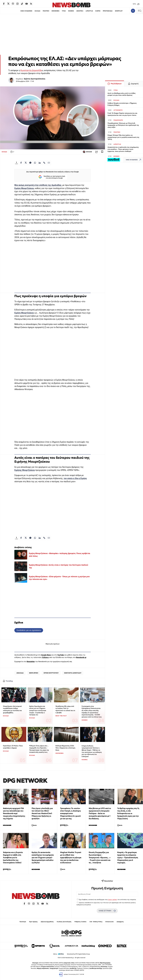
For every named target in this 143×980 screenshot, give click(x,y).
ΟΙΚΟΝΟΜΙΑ (55, 11)
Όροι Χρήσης (33, 922)
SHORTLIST (119, 11)
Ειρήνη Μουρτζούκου (24, 188)
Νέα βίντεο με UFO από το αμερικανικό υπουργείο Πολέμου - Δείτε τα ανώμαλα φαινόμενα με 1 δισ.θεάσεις (100, 813)
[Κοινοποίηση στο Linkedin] (40, 163)
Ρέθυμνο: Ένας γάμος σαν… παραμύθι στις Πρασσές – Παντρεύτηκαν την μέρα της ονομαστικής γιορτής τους (39, 749)
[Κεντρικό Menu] (140, 11)
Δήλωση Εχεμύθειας (47, 922)
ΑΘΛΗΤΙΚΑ (80, 11)
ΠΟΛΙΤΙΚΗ (46, 11)
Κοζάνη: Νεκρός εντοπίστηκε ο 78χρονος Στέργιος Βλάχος (122, 104)
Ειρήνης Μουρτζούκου (25, 470)
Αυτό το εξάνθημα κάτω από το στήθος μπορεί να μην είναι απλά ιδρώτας (122, 94)
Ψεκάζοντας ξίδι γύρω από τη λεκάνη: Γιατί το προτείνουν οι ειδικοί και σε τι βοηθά (65, 709)
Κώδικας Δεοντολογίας (64, 922)
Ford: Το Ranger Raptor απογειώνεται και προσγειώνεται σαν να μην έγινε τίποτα (122, 114)
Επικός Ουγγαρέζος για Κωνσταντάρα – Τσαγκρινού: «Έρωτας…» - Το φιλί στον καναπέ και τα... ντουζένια (100, 857)
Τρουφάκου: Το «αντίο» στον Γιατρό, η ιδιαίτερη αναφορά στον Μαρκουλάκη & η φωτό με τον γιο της (70, 813)
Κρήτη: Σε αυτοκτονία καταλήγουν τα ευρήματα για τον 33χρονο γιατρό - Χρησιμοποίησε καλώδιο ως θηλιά (43, 857)
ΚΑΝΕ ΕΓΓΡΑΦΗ (107, 911)
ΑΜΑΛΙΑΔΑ (20, 673)
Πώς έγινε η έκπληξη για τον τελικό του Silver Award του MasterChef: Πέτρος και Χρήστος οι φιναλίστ (42, 813)
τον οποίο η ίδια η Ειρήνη (75, 478)
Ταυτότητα (23, 922)
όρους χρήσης (113, 899)
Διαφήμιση (120, 922)
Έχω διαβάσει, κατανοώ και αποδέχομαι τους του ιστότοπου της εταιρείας (107, 899)
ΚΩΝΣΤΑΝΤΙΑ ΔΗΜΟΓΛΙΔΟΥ (73, 673)
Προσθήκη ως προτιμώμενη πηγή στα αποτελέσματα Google (52, 177)
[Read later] (102, 152)
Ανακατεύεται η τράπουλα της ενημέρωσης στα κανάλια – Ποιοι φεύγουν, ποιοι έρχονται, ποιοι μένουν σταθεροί (123, 149)
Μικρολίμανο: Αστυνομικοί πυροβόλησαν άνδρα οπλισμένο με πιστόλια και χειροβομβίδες (12, 709)
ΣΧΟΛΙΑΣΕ (87, 152)
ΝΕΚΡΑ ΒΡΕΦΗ (34, 673)
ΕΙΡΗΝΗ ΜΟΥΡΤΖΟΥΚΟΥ (51, 673)
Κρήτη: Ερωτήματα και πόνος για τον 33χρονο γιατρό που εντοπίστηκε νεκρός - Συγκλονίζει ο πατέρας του (38, 710)
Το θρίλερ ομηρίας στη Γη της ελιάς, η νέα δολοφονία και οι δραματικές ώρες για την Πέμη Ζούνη (128, 813)
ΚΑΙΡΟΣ (98, 11)
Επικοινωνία (110, 922)
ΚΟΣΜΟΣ (71, 11)
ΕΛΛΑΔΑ (38, 11)
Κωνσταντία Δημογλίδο (31, 70)
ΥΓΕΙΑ (64, 11)
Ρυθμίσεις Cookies (80, 922)
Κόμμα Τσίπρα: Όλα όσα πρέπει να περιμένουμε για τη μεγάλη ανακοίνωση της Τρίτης (123, 137)
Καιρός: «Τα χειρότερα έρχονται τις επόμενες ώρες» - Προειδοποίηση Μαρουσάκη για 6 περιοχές (128, 857)
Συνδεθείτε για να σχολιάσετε (29, 630)
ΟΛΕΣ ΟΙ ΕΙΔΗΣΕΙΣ (26, 11)
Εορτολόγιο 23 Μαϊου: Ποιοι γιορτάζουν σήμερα (13, 747)
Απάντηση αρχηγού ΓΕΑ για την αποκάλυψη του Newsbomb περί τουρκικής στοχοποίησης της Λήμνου (14, 813)
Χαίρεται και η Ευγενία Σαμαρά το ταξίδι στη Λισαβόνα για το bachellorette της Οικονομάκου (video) (13, 857)
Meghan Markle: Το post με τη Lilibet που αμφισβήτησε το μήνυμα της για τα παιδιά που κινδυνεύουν (71, 857)
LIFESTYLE (89, 11)
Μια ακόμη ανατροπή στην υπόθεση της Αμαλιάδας (38, 185)
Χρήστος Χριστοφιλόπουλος (35, 79)
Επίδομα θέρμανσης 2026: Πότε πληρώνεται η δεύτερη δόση (65, 748)
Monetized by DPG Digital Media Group (78, 954)
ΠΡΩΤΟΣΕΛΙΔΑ (108, 11)
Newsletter (31, 662)
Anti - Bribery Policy (96, 922)
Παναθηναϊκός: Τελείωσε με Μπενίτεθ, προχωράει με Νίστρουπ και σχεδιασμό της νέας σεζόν (123, 125)
